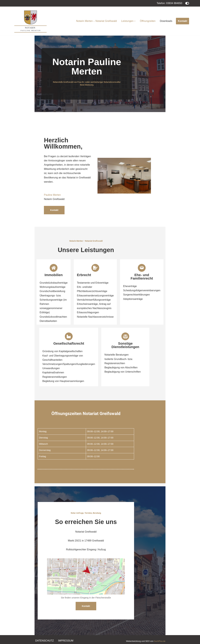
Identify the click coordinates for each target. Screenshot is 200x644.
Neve (14, 640)
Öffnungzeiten (148, 21)
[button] (135, 21)
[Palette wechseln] (187, 3)
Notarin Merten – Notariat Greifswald (97, 21)
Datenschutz (45, 629)
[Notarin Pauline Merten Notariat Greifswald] (30, 21)
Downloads (166, 21)
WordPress (42, 640)
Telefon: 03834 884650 (169, 3)
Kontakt (182, 21)
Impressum (66, 629)
